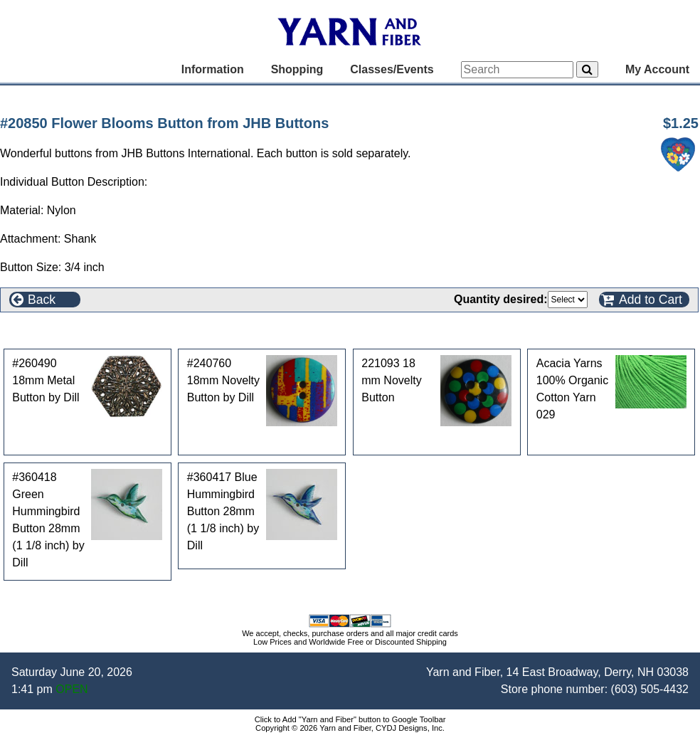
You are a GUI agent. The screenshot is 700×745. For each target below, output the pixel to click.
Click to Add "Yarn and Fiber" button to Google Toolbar (350, 719)
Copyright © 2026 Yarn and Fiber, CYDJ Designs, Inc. (350, 728)
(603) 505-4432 (650, 689)
